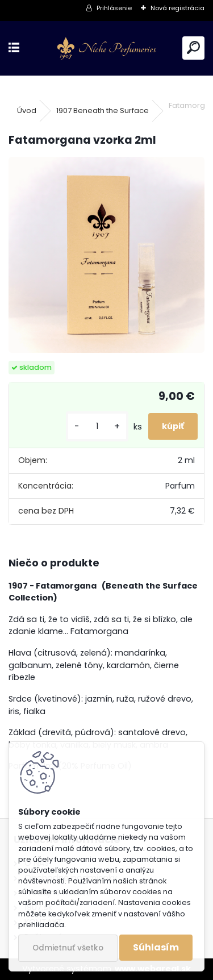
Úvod (27, 110)
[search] (193, 48)
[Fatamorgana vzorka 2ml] (106, 255)
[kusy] (97, 426)
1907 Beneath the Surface (103, 110)
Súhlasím (156, 947)
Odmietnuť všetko (68, 948)
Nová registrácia (177, 8)
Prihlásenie (114, 8)
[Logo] (106, 48)
